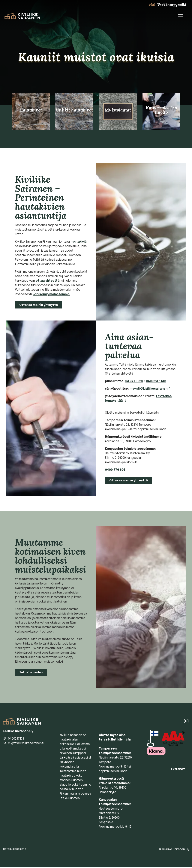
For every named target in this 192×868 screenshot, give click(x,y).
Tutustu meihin (31, 674)
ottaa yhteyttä (48, 282)
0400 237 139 (156, 382)
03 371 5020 (134, 382)
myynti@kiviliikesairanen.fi (150, 390)
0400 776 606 (115, 471)
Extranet (178, 770)
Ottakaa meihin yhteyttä (39, 306)
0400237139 (13, 740)
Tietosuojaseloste (15, 850)
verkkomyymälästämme (51, 296)
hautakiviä (78, 243)
